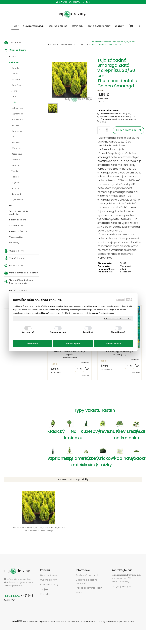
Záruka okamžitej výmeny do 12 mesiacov (118, 121)
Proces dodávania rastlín (89, 579)
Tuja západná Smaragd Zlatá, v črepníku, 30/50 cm (20, 528)
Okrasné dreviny (49, 567)
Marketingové (118, 332)
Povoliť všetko (113, 344)
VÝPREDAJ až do (73, 2)
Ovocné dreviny (48, 571)
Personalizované (58, 332)
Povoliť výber (73, 344)
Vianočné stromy (49, 576)
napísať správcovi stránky (69, 613)
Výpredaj (45, 586)
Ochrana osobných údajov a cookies (118, 319)
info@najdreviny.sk (121, 578)
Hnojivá (44, 581)
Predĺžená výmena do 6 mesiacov (118, 117)
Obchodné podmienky (88, 567)
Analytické (88, 332)
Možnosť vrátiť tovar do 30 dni (115, 114)
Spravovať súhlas (126, 613)
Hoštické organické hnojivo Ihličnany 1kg (120, 353)
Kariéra (80, 584)
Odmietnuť (32, 344)
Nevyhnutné (28, 332)
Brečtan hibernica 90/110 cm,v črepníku (70, 355)
